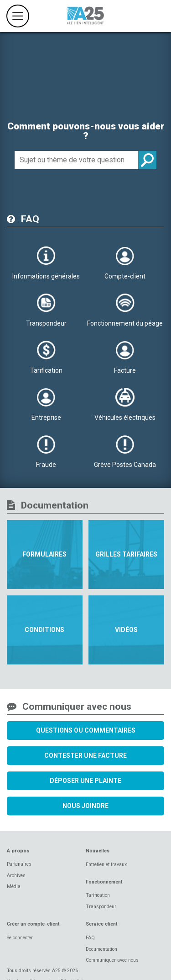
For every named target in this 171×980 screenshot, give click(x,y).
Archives (16, 876)
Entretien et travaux (106, 865)
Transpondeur (101, 907)
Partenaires (19, 864)
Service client (101, 924)
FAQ (90, 938)
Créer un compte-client (33, 924)
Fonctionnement (104, 882)
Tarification (98, 895)
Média (14, 886)
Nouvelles (98, 851)
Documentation (101, 949)
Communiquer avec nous (112, 960)
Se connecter (20, 938)
